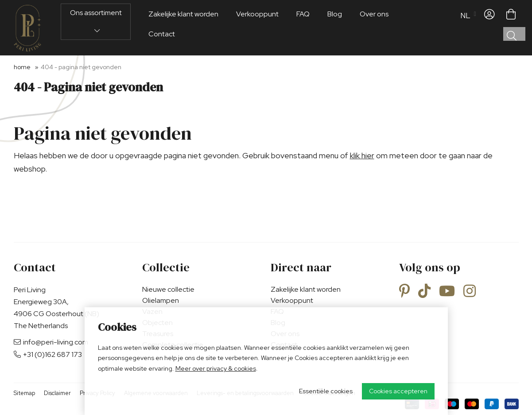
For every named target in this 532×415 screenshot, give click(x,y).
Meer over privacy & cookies (216, 368)
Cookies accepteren (398, 391)
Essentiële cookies (326, 391)
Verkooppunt (257, 28)
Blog (335, 28)
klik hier (362, 155)
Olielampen (161, 300)
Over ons (374, 28)
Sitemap (24, 393)
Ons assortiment (96, 35)
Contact (162, 48)
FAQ (303, 28)
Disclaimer (57, 393)
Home (22, 67)
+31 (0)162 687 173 (48, 354)
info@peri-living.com (51, 342)
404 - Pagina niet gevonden (81, 67)
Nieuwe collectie (168, 289)
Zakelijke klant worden (183, 28)
